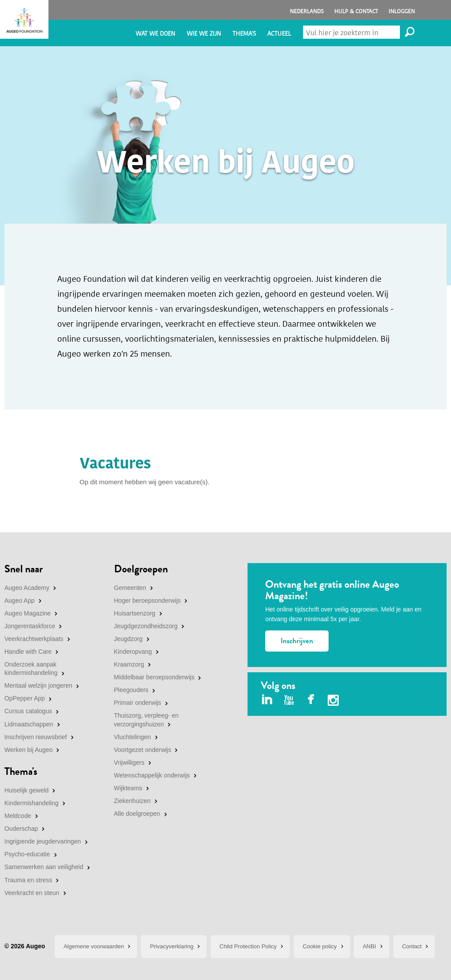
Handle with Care (28, 652)
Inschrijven (297, 641)
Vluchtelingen (133, 737)
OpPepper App (25, 698)
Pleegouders (131, 690)
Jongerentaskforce (30, 626)
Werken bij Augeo (28, 750)
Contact (412, 946)
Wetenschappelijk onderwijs (152, 775)
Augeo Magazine (28, 613)
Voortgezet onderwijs (143, 750)
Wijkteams (128, 788)
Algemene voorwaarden (94, 946)
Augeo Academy (27, 588)
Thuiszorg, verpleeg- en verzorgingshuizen (146, 720)
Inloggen (402, 11)
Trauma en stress (28, 880)
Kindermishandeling (31, 803)
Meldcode (18, 816)
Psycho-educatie (27, 854)
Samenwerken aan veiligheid (44, 867)
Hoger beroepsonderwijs (148, 601)
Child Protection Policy (248, 946)
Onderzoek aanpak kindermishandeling (31, 669)
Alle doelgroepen (137, 814)
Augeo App (20, 601)
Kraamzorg (129, 664)
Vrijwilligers (129, 763)
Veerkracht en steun (32, 893)
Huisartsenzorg (135, 613)
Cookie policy (320, 946)
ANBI (369, 946)
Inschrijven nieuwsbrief (36, 737)
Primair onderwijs (138, 703)
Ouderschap (21, 829)
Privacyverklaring (172, 946)
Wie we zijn (204, 34)
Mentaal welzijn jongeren (38, 685)
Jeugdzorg (128, 639)
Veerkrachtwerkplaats (34, 639)
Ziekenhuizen (132, 801)
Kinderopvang (133, 652)
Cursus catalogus (28, 711)
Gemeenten (130, 588)
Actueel (279, 34)
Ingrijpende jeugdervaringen (43, 841)
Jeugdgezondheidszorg (146, 626)
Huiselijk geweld (26, 790)
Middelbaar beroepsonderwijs (154, 677)
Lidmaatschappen (29, 724)
